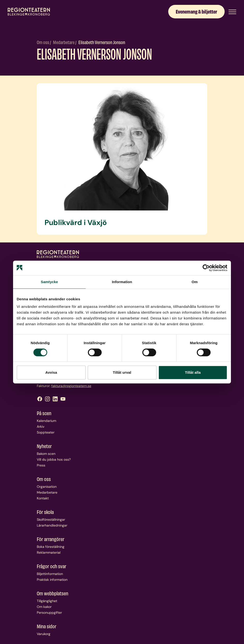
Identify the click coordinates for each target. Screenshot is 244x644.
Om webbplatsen (53, 593)
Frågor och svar (52, 566)
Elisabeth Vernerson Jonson (102, 42)
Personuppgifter (49, 613)
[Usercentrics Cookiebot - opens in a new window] (206, 268)
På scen (44, 413)
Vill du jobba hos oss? (54, 459)
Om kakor (44, 607)
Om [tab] (194, 282)
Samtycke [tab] (50, 282)
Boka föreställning (51, 547)
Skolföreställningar (51, 520)
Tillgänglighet (47, 601)
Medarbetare (64, 42)
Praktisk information (52, 580)
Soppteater (46, 432)
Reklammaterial (49, 552)
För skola (45, 512)
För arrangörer (51, 539)
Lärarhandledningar (52, 525)
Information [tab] (122, 282)
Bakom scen (46, 454)
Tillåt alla (193, 372)
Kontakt (43, 498)
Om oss (43, 42)
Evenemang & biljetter (196, 11)
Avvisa (51, 372)
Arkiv (41, 427)
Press (41, 465)
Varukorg (44, 634)
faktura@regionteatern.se (71, 386)
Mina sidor (47, 626)
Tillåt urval (122, 372)
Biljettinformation (50, 574)
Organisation (47, 487)
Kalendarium (46, 421)
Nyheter (44, 446)
